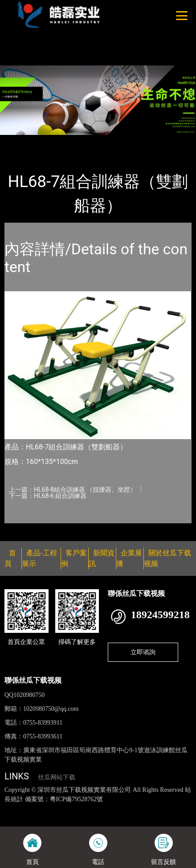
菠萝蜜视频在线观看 (106, 818)
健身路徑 (98, 141)
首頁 (19, 141)
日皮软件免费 (154, 818)
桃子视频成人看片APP (92, 31)
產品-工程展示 (55, 141)
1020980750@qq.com (51, 709)
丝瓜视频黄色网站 (101, 808)
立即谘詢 (143, 652)
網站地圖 (12, 808)
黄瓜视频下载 (147, 808)
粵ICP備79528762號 (77, 799)
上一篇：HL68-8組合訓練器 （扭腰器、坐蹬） (73, 489)
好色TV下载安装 (36, 31)
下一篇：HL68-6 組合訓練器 (48, 496)
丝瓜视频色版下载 (50, 808)
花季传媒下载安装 (51, 818)
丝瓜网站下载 (57, 777)
